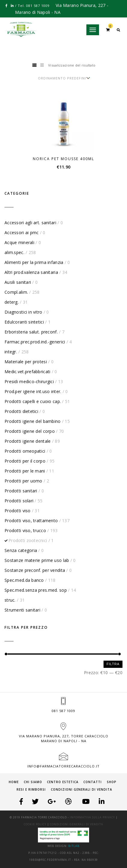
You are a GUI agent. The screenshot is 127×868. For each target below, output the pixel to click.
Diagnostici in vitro (23, 312)
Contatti (93, 782)
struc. (10, 600)
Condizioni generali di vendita (82, 789)
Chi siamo (33, 782)
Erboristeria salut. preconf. (31, 332)
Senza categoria (21, 550)
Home (14, 782)
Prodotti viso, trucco (25, 530)
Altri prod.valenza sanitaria (31, 272)
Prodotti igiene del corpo (30, 431)
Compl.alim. (16, 292)
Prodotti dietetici (21, 411)
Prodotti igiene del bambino (33, 421)
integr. (11, 352)
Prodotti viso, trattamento (31, 521)
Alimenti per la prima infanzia (34, 262)
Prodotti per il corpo (25, 461)
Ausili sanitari (18, 282)
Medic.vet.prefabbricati (27, 372)
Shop (112, 782)
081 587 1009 (63, 711)
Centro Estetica (63, 782)
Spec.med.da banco (24, 580)
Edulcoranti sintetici (24, 322)
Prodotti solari (19, 501)
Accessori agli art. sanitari (30, 223)
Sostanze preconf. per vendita (35, 570)
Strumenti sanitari (22, 610)
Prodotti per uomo (23, 481)
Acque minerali (19, 242)
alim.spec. (14, 252)
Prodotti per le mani (25, 471)
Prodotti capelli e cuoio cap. (33, 401)
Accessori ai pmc (22, 232)
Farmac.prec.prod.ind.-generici (35, 342)
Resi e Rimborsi (31, 789)
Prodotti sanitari (21, 491)
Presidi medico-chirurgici (29, 381)
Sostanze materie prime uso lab (37, 560)
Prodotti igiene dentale (28, 441)
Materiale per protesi (26, 362)
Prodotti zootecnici (28, 540)
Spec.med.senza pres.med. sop (36, 590)
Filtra (113, 664)
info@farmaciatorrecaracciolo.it (63, 766)
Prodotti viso (18, 511)
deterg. (12, 302)
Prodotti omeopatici (25, 451)
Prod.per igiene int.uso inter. (33, 391)
